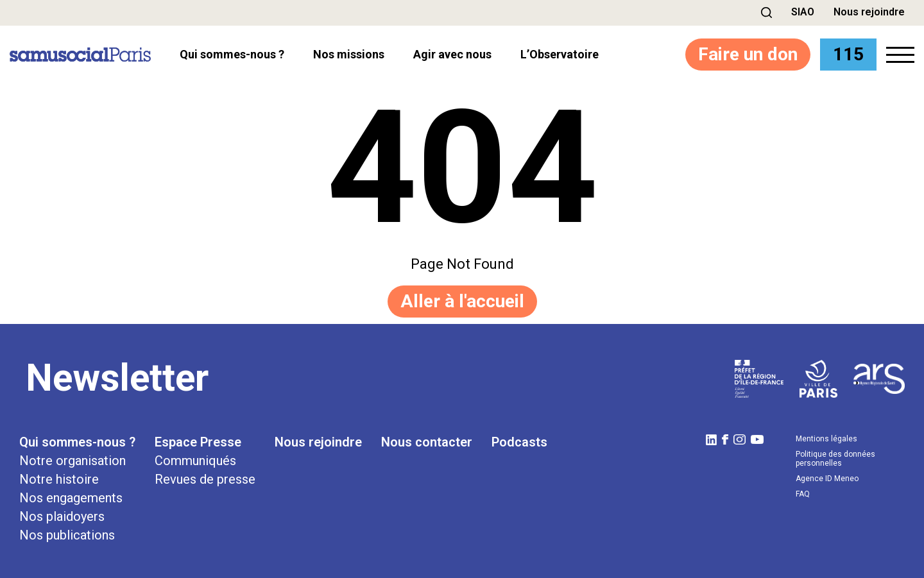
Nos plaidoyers (62, 516)
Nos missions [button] (349, 55)
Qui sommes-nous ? (77, 442)
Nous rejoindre (869, 12)
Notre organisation (73, 461)
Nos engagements (71, 498)
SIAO (803, 12)
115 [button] (848, 54)
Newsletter (117, 378)
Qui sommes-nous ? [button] (232, 55)
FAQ (803, 494)
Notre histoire (59, 479)
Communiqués (195, 461)
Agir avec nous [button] (452, 55)
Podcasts (519, 442)
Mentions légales (826, 439)
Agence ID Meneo (827, 479)
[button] (766, 13)
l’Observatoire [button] (560, 55)
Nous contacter (427, 442)
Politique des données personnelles (835, 459)
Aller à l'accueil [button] (462, 301)
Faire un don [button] (748, 54)
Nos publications (67, 535)
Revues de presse (205, 479)
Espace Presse (198, 442)
